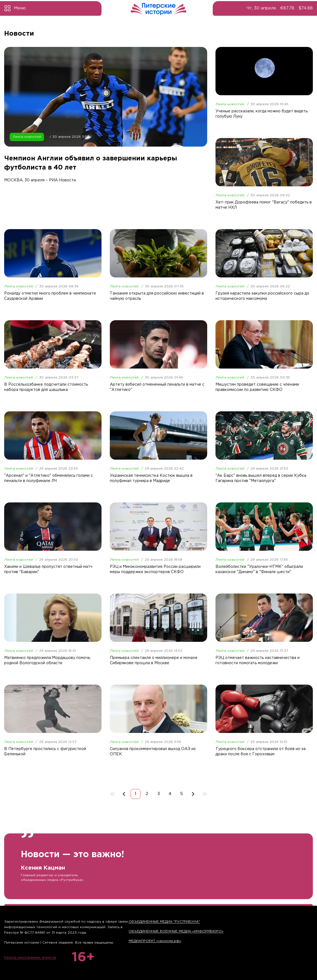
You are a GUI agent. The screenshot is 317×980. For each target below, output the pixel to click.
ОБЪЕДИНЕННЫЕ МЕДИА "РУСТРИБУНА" (164, 922)
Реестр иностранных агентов (30, 958)
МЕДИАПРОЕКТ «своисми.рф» (155, 941)
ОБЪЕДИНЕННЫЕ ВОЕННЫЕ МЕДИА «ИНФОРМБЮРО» (176, 931)
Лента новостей (27, 142)
